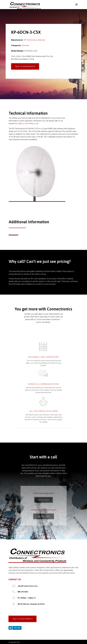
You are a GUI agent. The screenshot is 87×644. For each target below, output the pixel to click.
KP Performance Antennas (34, 40)
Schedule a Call (43, 515)
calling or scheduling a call (28, 123)
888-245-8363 (43, 500)
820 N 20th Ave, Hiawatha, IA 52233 (31, 604)
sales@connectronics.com (28, 586)
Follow (17, 628)
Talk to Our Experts (25, 66)
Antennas (25, 45)
